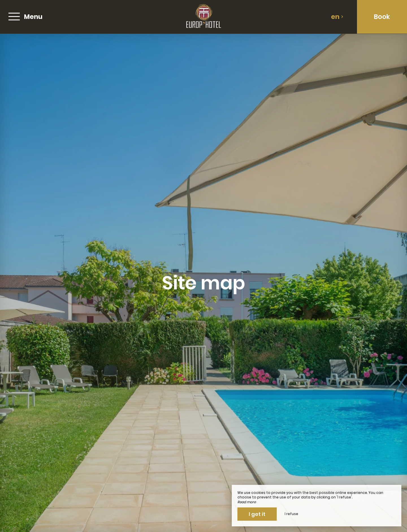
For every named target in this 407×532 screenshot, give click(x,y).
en (337, 17)
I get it (257, 514)
